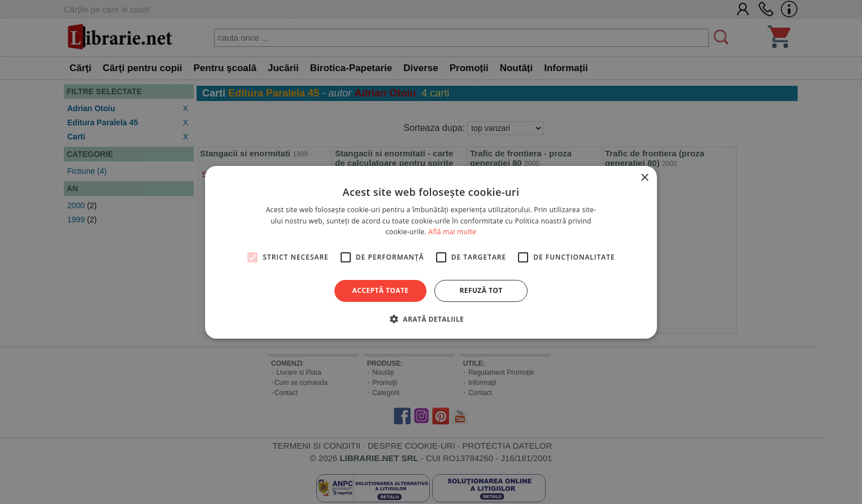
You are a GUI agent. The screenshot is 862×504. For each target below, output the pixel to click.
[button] (431, 319)
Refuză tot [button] (481, 290)
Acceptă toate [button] (381, 290)
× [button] (644, 178)
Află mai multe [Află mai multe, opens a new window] (452, 232)
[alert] (431, 252)
